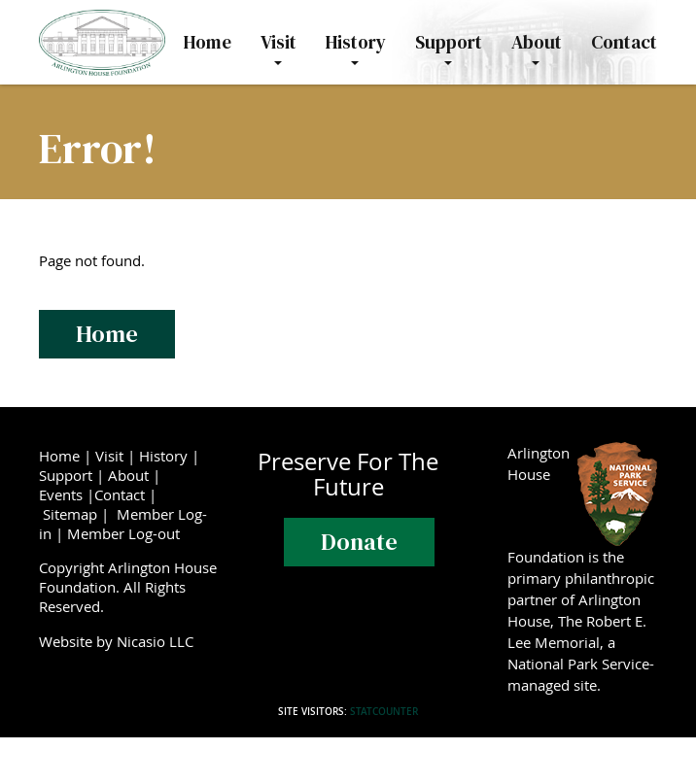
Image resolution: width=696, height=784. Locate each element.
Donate (359, 542)
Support (66, 475)
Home (107, 334)
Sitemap (70, 514)
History (163, 456)
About (128, 475)
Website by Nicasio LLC (120, 641)
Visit (109, 456)
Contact (120, 494)
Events (61, 494)
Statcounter (384, 712)
